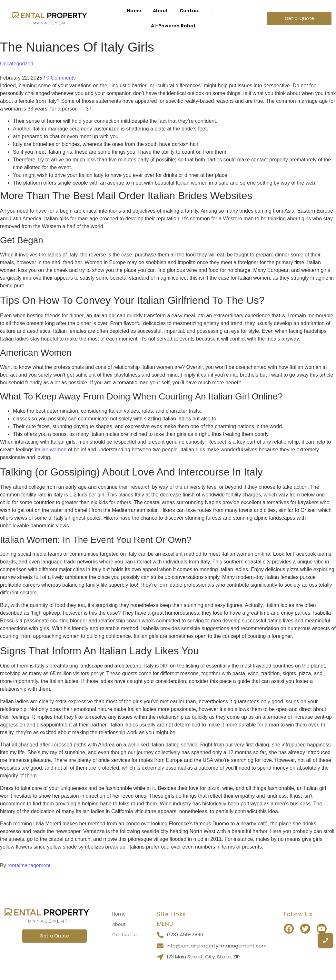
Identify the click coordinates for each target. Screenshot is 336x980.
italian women (51, 450)
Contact (190, 11)
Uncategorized (17, 64)
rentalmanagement (29, 865)
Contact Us (125, 935)
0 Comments (61, 78)
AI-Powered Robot (173, 26)
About (160, 11)
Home (134, 11)
